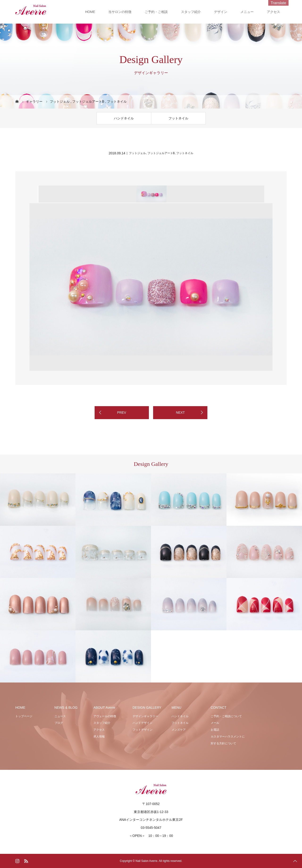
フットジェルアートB (161, 153)
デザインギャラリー (145, 716)
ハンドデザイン (143, 723)
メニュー (247, 12)
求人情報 (99, 737)
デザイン (221, 12)
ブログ (59, 723)
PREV (122, 413)
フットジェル (137, 153)
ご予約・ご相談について (226, 716)
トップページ (24, 716)
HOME (90, 12)
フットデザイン (143, 730)
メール (215, 723)
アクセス (273, 12)
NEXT (180, 413)
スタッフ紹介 (191, 12)
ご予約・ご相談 (156, 12)
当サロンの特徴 (120, 12)
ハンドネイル (124, 118)
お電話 (215, 730)
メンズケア (179, 730)
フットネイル (178, 118)
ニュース (60, 716)
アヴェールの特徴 (105, 716)
